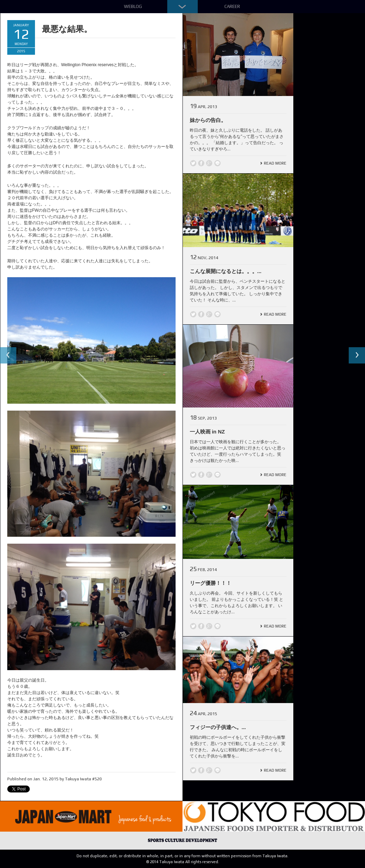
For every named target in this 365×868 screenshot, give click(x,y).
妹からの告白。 (208, 120)
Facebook (201, 163)
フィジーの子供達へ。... (218, 727)
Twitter (193, 163)
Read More (275, 163)
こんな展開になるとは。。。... (226, 271)
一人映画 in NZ (207, 432)
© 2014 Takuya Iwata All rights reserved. (183, 862)
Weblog (133, 6)
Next (357, 356)
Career (232, 6)
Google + (209, 163)
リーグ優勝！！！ (211, 583)
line (217, 163)
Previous (8, 356)
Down (182, 7)
